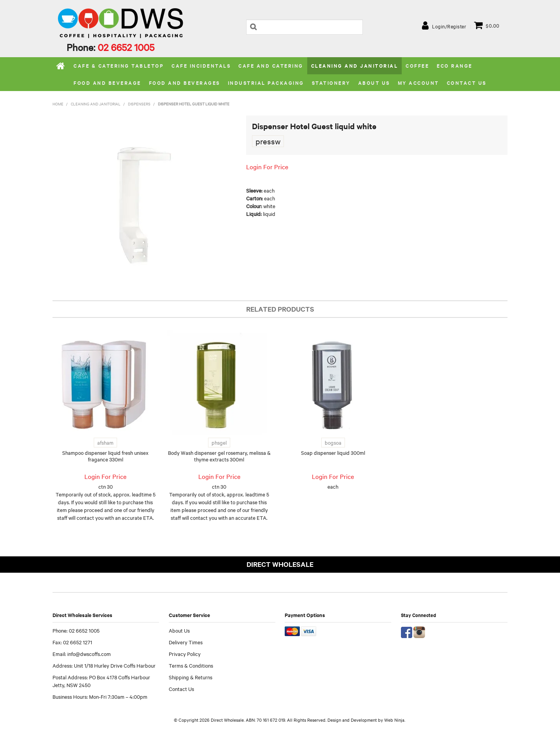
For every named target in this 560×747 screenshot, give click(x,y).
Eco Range (455, 66)
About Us (179, 630)
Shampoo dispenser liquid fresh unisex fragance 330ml (105, 456)
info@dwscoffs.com (89, 654)
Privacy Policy (185, 654)
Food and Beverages (185, 83)
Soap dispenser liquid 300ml (333, 452)
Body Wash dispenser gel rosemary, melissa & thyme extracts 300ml (219, 456)
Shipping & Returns (191, 677)
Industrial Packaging (266, 83)
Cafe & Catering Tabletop (119, 66)
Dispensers (139, 104)
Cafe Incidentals (201, 66)
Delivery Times (186, 642)
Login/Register (449, 26)
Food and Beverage (107, 83)
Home (61, 66)
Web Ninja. (395, 720)
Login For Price (267, 167)
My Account (418, 83)
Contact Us (467, 83)
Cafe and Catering (271, 66)
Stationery (331, 83)
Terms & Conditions (191, 665)
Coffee (417, 66)
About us (374, 83)
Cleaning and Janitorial (355, 66)
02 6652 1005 (126, 47)
